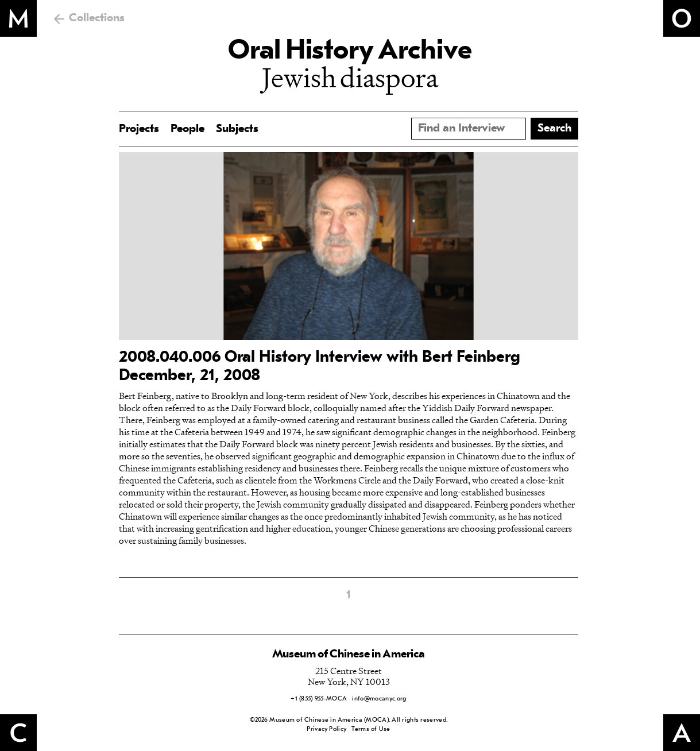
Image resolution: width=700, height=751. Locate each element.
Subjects (237, 129)
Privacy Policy (326, 729)
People (187, 129)
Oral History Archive (350, 52)
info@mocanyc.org (379, 699)
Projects (139, 129)
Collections (97, 18)
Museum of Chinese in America (349, 655)
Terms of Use (371, 729)
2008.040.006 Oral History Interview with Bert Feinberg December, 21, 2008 (320, 367)
